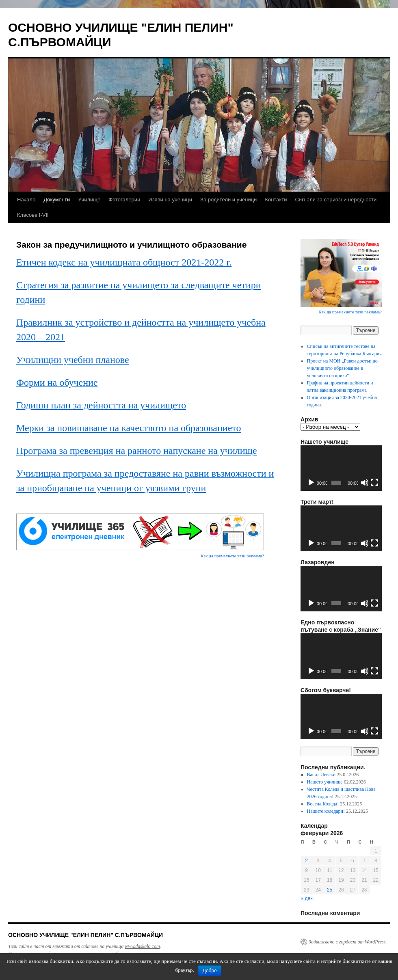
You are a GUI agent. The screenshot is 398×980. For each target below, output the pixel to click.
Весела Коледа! (323, 804)
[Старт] (311, 483)
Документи (57, 200)
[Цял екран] (374, 483)
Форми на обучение (57, 382)
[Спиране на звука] (365, 483)
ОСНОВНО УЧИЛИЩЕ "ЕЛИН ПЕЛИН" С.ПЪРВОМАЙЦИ (85, 935)
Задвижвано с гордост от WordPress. (348, 942)
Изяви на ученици (170, 200)
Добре (210, 971)
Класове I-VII (33, 215)
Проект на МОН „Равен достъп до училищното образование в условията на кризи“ (342, 368)
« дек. (307, 898)
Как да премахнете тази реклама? (232, 556)
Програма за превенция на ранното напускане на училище (137, 451)
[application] (341, 468)
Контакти (276, 200)
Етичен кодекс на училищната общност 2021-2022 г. (124, 262)
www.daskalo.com (142, 946)
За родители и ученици (228, 200)
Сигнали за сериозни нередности (336, 200)
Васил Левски (321, 775)
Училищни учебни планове (73, 360)
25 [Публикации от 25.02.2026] (330, 890)
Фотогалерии (124, 200)
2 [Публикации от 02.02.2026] (306, 861)
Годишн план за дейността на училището (101, 405)
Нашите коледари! (326, 811)
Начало (26, 200)
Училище (89, 200)
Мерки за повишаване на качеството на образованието (129, 428)
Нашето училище (325, 782)
